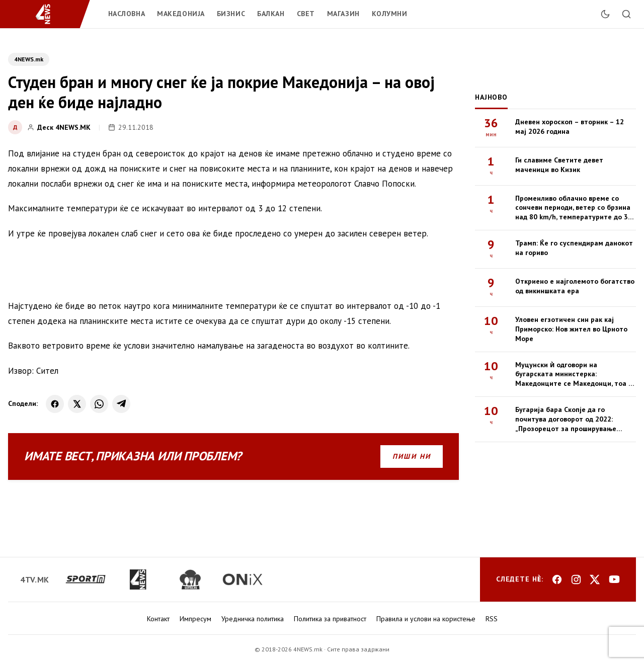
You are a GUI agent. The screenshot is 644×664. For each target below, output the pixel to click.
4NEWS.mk (29, 59)
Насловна (127, 14)
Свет (306, 14)
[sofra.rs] (190, 579)
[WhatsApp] (99, 404)
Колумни (390, 14)
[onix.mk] (243, 579)
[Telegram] (121, 404)
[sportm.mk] (86, 579)
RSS (492, 619)
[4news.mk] (138, 579)
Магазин (343, 14)
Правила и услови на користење (426, 619)
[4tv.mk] (35, 579)
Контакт (158, 619)
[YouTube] (614, 579)
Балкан (271, 14)
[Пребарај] (626, 14)
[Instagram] (576, 579)
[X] (77, 404)
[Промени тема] (605, 14)
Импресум (195, 619)
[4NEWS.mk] (49, 14)
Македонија (181, 14)
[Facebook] (55, 404)
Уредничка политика (253, 619)
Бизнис (231, 14)
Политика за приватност (330, 619)
